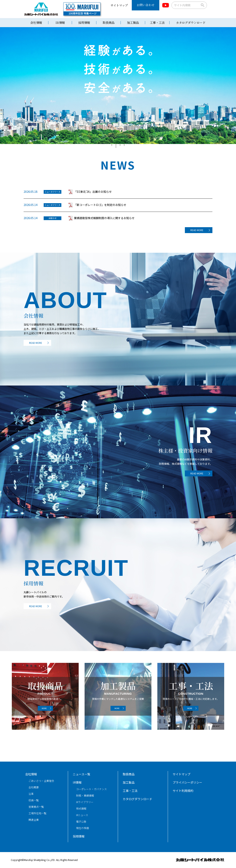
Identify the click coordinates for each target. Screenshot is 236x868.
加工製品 (133, 23)
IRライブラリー (85, 802)
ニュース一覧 (82, 774)
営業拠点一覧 (36, 807)
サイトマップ (119, 5)
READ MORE (197, 230)
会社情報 (36, 23)
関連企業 (34, 820)
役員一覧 (34, 800)
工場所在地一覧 (37, 813)
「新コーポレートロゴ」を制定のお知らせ (100, 205)
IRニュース (82, 815)
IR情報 (60, 23)
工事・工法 (157, 23)
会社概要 (34, 787)
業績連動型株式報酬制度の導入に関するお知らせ (104, 218)
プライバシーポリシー (187, 782)
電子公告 (81, 821)
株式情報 (81, 809)
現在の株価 (83, 828)
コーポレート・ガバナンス (91, 789)
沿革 (31, 794)
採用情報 (84, 23)
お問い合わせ (146, 5)
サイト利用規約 (183, 791)
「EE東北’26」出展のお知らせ (93, 192)
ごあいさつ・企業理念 (41, 781)
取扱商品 (109, 23)
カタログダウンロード (191, 23)
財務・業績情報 (85, 796)
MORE (44, 708)
